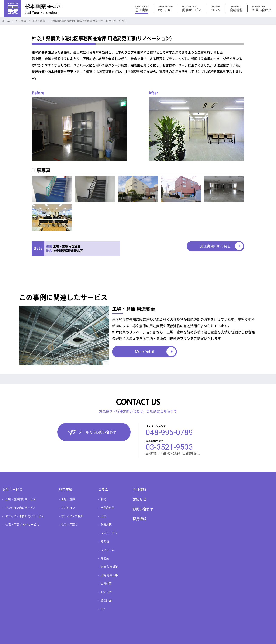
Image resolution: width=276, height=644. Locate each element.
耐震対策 (106, 524)
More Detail (144, 352)
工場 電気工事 (109, 575)
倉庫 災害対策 (109, 567)
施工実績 (66, 490)
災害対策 (106, 584)
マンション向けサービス (20, 508)
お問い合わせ (143, 509)
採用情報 (139, 519)
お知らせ (106, 592)
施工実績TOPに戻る (215, 246)
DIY (103, 609)
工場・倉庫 (68, 499)
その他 (105, 541)
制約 (103, 499)
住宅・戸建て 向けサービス (22, 524)
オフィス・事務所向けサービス (25, 516)
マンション (68, 508)
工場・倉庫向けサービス (20, 499)
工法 (103, 516)
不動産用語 (108, 508)
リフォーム (108, 550)
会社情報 (139, 490)
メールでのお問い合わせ (97, 432)
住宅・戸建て (69, 524)
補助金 (105, 558)
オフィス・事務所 (72, 516)
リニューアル (109, 533)
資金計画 (106, 600)
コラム (103, 490)
